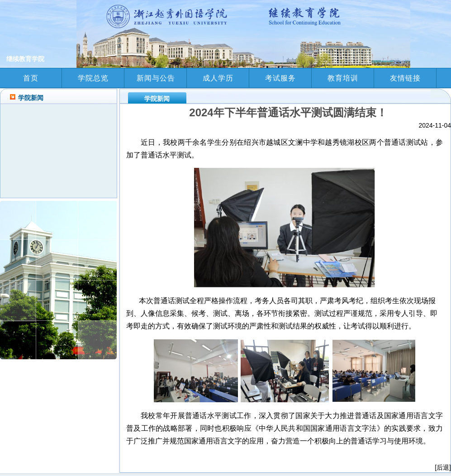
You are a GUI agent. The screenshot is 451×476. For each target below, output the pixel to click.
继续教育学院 (24, 59)
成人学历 (218, 78)
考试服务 (280, 78)
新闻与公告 (156, 78)
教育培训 (343, 78)
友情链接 (405, 78)
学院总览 (93, 78)
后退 (443, 467)
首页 (31, 78)
